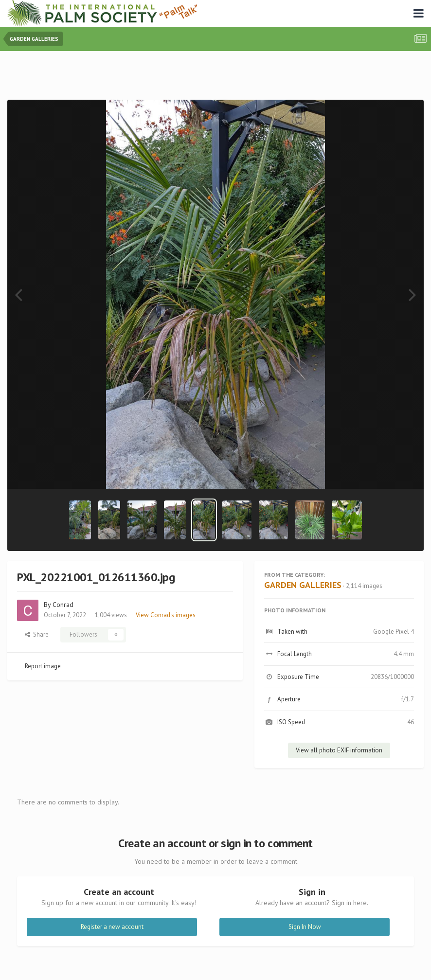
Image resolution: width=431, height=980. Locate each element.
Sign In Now (305, 927)
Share (37, 634)
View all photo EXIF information (339, 750)
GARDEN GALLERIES (303, 585)
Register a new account (112, 927)
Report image (43, 666)
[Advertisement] (215, 78)
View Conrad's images (166, 615)
